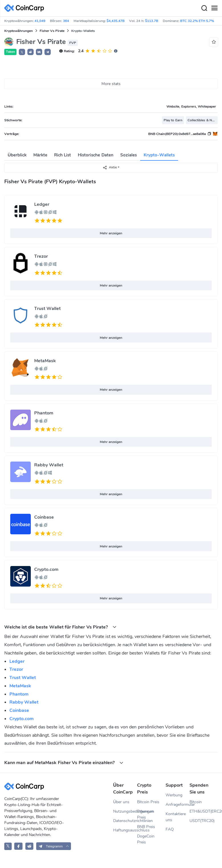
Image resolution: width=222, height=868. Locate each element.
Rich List (63, 155)
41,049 (40, 21)
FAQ (170, 829)
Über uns (121, 802)
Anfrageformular (178, 804)
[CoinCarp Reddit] (29, 846)
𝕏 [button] (22, 52)
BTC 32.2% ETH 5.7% (197, 21)
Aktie (110, 167)
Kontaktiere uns (176, 817)
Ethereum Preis (146, 814)
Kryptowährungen (19, 31)
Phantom (44, 413)
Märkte (40, 155)
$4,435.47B (116, 21)
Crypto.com (46, 569)
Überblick (17, 155)
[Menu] (214, 8)
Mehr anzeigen (111, 233)
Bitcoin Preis (148, 802)
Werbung (174, 795)
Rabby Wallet (49, 465)
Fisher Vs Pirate (52, 31)
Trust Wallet (47, 309)
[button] (30, 52)
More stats (111, 84)
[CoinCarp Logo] (26, 8)
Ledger (42, 204)
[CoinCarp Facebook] (18, 846)
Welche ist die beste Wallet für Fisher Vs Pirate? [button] (60, 627)
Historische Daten (95, 155)
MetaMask (45, 361)
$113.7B (152, 21)
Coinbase (44, 517)
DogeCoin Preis (146, 839)
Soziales (129, 155)
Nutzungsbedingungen (125, 811)
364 (66, 21)
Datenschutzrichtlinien (125, 821)
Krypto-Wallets (159, 155)
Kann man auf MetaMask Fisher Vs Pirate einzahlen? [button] (64, 763)
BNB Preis (146, 827)
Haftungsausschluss (125, 830)
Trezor (41, 256)
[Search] (204, 8)
